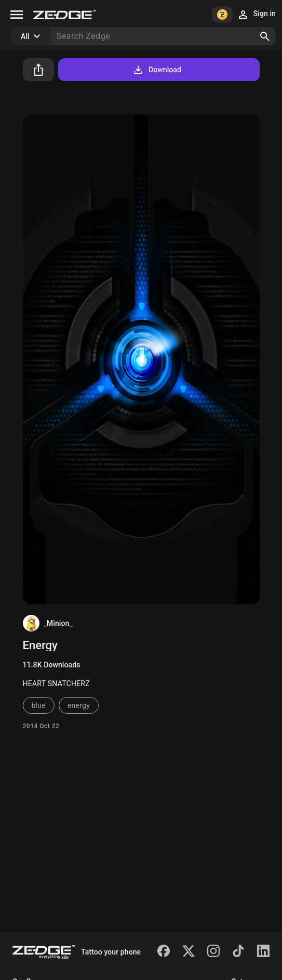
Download (157, 70)
